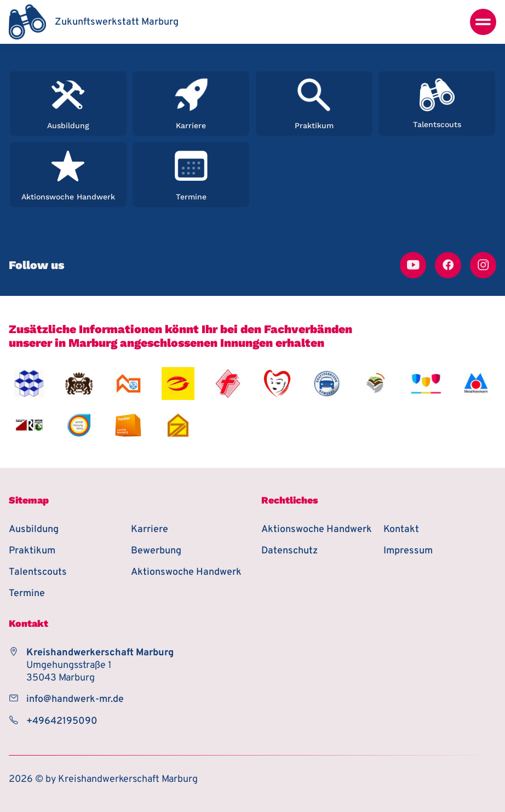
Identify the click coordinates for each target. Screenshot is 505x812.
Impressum (408, 551)
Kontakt (401, 530)
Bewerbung (156, 551)
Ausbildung (34, 530)
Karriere (150, 530)
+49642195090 (62, 721)
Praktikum (32, 551)
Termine (27, 594)
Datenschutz (289, 551)
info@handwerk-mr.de (75, 699)
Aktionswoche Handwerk (186, 572)
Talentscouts (38, 572)
